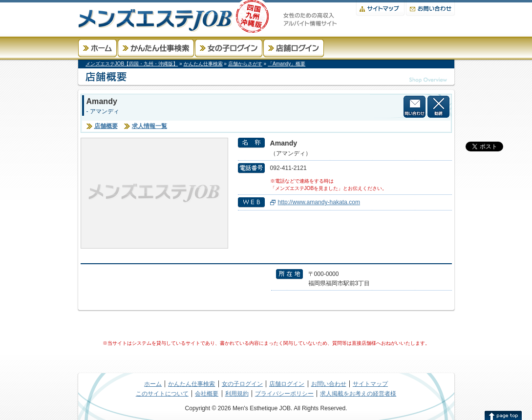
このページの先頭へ (503, 415)
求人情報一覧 (149, 126)
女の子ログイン (229, 48)
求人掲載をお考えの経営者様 (358, 394)
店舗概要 (106, 126)
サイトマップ (380, 8)
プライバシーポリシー (284, 394)
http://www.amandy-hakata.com (319, 202)
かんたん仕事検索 (156, 48)
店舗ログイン (294, 48)
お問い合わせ (430, 8)
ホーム (97, 48)
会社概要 (207, 394)
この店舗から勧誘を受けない (438, 107)
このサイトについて (162, 394)
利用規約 (237, 394)
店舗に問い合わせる (415, 107)
